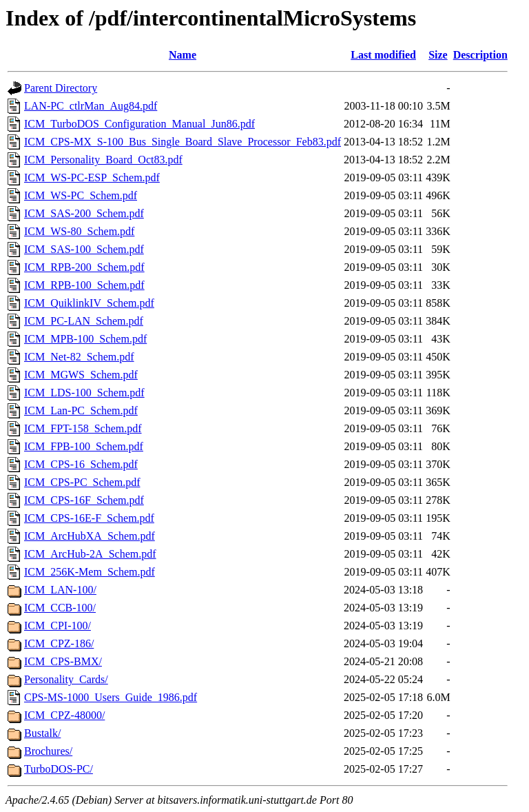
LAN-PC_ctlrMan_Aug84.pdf (91, 106)
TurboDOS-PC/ (59, 769)
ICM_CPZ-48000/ (64, 715)
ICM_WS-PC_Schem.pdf (81, 195)
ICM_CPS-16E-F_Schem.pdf (89, 518)
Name (183, 55)
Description (480, 55)
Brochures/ (48, 751)
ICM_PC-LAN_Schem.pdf (84, 321)
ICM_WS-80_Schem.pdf (79, 231)
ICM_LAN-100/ (60, 590)
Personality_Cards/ (66, 679)
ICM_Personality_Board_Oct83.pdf (103, 160)
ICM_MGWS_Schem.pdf (81, 375)
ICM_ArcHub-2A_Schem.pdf (90, 554)
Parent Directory (61, 88)
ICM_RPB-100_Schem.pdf (84, 285)
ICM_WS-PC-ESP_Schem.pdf (92, 177)
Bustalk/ (42, 733)
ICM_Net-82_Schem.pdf (79, 357)
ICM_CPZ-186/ (59, 643)
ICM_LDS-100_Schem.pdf (84, 393)
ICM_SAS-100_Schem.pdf (84, 249)
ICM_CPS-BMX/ (63, 661)
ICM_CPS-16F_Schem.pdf (84, 500)
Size (438, 55)
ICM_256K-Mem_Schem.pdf (90, 572)
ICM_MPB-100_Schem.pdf (85, 339)
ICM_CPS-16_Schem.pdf (81, 464)
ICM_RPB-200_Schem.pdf (84, 267)
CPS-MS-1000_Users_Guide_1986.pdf (111, 697)
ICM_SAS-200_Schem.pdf (84, 213)
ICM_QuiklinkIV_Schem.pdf (89, 303)
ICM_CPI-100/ (58, 626)
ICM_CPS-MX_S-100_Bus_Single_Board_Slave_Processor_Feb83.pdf (183, 142)
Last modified (383, 55)
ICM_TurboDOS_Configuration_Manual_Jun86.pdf (139, 124)
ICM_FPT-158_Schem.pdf (83, 428)
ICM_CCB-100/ (60, 608)
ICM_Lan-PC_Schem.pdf (81, 410)
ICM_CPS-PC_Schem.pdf (82, 482)
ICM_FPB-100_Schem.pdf (84, 446)
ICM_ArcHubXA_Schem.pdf (90, 536)
